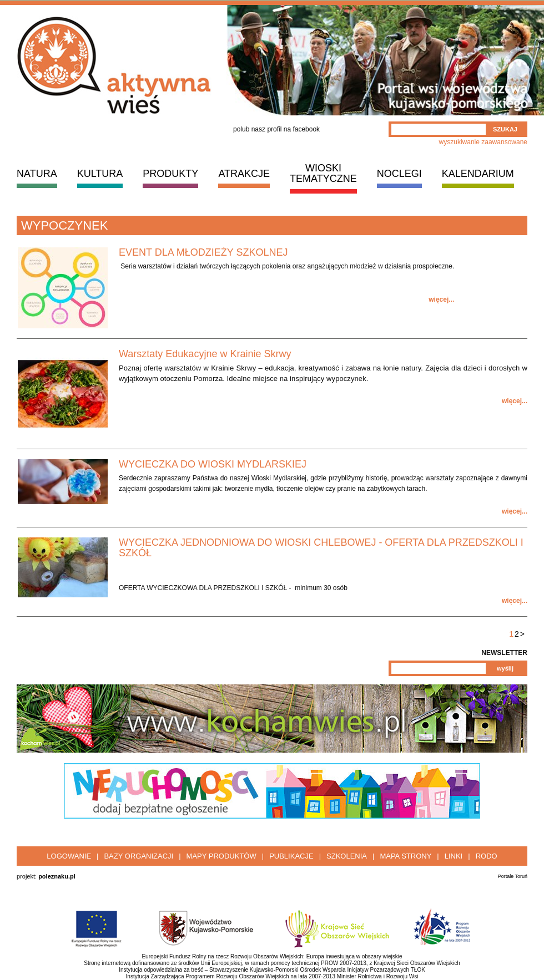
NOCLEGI (399, 174)
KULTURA (100, 174)
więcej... (441, 299)
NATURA (37, 174)
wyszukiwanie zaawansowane (483, 142)
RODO (487, 856)
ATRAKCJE (244, 174)
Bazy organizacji (138, 856)
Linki (454, 856)
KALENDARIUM (478, 174)
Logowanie (69, 856)
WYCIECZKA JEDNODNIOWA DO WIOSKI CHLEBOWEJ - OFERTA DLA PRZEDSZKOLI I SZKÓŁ (321, 548)
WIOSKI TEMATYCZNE (323, 173)
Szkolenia (347, 856)
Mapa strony (406, 856)
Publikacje (291, 856)
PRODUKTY (170, 174)
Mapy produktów (221, 856)
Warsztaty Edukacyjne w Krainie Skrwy (205, 354)
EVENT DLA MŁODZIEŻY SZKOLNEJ (203, 252)
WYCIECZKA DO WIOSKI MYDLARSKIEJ (213, 464)
